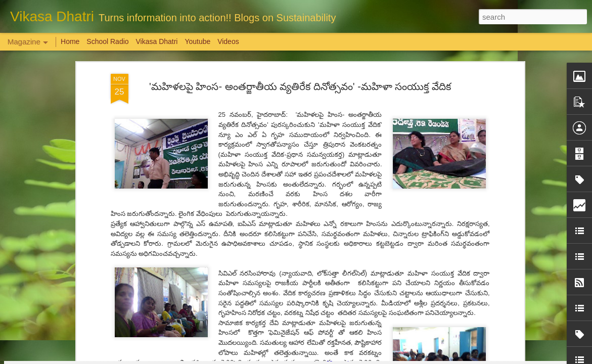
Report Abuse (357, 358)
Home (70, 41)
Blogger (328, 358)
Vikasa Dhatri (156, 41)
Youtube (197, 41)
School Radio (107, 41)
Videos (228, 41)
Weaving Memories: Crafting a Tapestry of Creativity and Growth (120, 306)
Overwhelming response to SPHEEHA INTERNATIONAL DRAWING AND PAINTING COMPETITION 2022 (481, 319)
